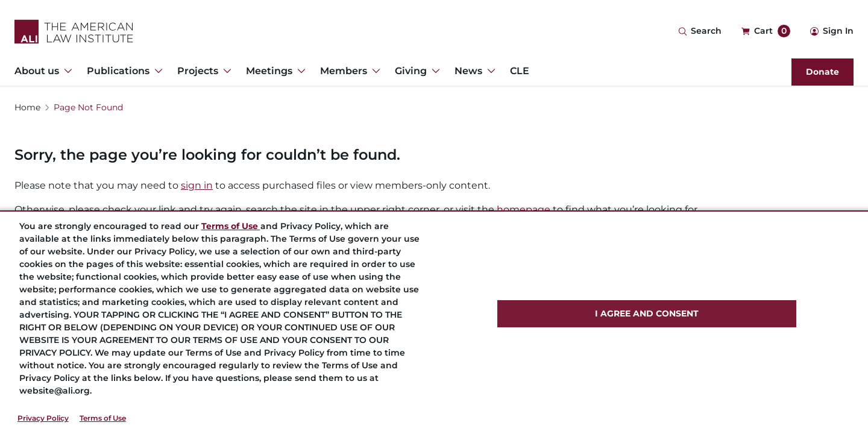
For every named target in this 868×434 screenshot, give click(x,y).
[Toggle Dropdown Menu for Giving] (433, 71)
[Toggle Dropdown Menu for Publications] (156, 71)
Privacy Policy (43, 418)
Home (27, 107)
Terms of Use (103, 418)
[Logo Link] (74, 32)
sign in (197, 185)
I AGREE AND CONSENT (647, 313)
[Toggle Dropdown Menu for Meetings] (299, 71)
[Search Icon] (700, 32)
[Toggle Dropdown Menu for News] (489, 71)
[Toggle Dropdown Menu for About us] (66, 71)
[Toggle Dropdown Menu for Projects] (225, 71)
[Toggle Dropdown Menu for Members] (374, 71)
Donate (822, 72)
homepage (524, 209)
